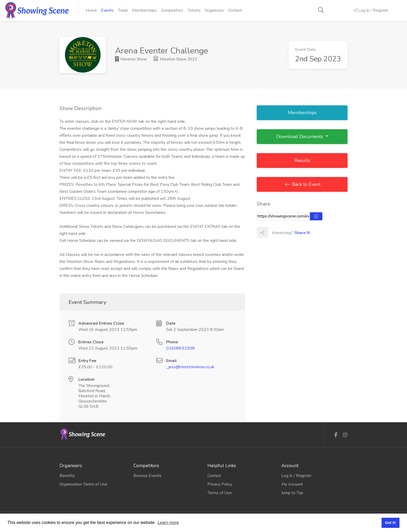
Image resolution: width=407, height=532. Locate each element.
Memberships (144, 10)
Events (107, 10)
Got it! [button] (390, 523)
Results (302, 160)
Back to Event (306, 184)
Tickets (194, 10)
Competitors (172, 10)
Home (91, 10)
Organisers (214, 10)
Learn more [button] (168, 523)
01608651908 (180, 348)
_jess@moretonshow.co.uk (190, 367)
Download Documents (300, 137)
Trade (123, 10)
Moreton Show (131, 59)
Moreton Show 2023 (175, 59)
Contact (235, 10)
